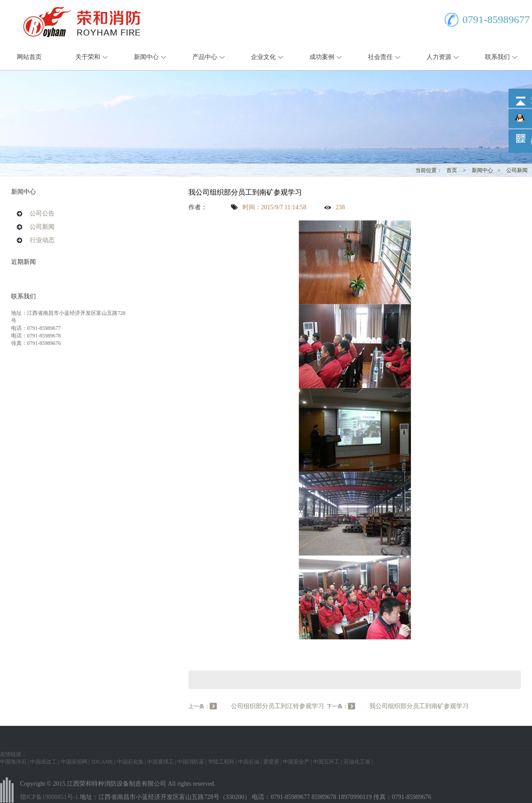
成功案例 (322, 57)
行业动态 (42, 240)
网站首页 (29, 57)
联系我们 (497, 57)
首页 (452, 170)
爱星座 (271, 762)
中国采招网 (74, 762)
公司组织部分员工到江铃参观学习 (278, 706)
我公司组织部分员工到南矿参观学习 (419, 706)
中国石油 (249, 762)
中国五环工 (326, 762)
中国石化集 (130, 762)
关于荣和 (88, 57)
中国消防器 (191, 762)
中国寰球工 (160, 762)
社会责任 (380, 57)
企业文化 (263, 57)
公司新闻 (517, 170)
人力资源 (439, 57)
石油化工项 (357, 762)
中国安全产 (296, 762)
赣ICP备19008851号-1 (49, 797)
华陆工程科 (221, 762)
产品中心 (205, 57)
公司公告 (42, 213)
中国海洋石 (13, 762)
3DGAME (102, 762)
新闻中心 (146, 57)
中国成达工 (43, 762)
